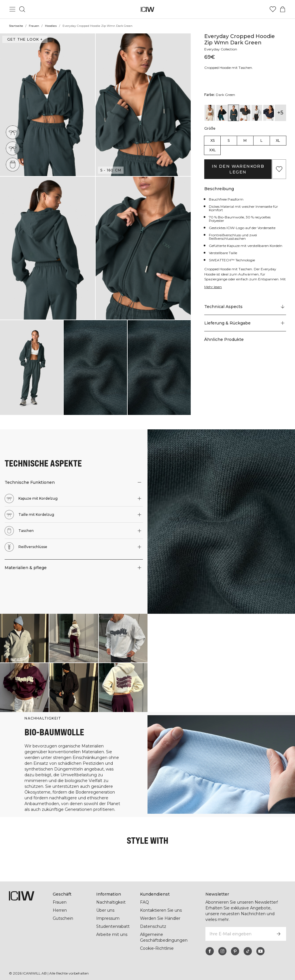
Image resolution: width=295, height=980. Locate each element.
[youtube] (260, 951)
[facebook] (210, 951)
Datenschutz (153, 926)
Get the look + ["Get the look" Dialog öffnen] (25, 39)
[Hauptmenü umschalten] (12, 9)
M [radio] (245, 140)
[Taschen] (14, 163)
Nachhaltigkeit (111, 902)
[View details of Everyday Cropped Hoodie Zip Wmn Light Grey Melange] (257, 113)
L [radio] (261, 140)
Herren (60, 910)
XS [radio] (212, 140)
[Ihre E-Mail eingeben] (238, 934)
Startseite (16, 26)
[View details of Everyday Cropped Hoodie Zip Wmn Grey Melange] (245, 113)
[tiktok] (248, 951)
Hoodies (51, 26)
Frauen (34, 26)
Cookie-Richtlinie (157, 948)
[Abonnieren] (279, 934)
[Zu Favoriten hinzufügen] (279, 169)
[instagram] (222, 951)
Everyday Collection (221, 49)
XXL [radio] (212, 150)
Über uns (105, 910)
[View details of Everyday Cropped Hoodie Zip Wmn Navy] (269, 113)
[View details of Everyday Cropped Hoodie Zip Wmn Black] (222, 113)
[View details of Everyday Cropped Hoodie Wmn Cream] (210, 113)
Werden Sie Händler (160, 918)
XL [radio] (278, 140)
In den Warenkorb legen (238, 169)
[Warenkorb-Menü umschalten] (283, 9)
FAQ (144, 902)
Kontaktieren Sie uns (161, 910)
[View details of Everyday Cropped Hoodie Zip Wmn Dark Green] (233, 113)
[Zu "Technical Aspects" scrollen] (245, 307)
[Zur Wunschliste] (273, 9)
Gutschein (63, 918)
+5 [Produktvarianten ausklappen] (280, 113)
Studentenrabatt (113, 926)
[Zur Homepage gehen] (148, 9)
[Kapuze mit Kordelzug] (13, 132)
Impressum (108, 918)
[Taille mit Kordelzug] (14, 147)
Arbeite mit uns (112, 934)
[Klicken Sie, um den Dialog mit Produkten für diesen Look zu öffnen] (24, 638)
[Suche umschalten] (22, 9)
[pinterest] (235, 951)
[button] (48, 105)
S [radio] (229, 140)
